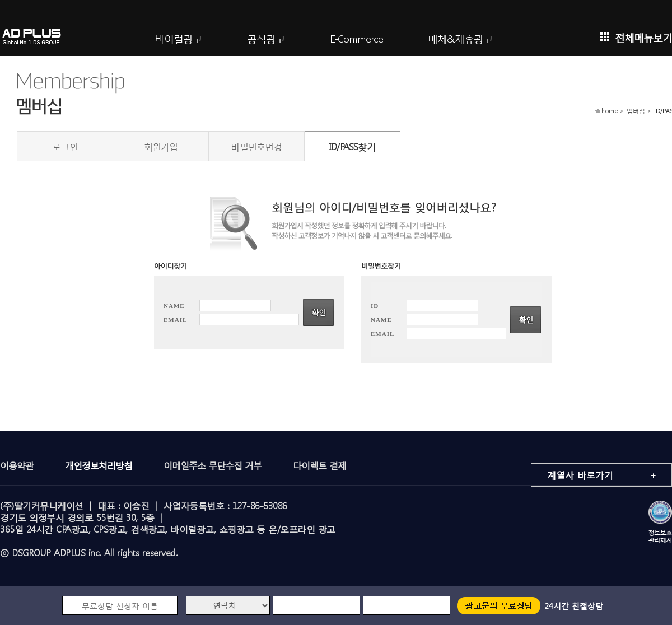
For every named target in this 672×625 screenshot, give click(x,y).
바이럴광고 (178, 38)
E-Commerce (356, 38)
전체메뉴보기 (636, 37)
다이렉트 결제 (319, 465)
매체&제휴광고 (460, 38)
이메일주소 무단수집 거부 (213, 465)
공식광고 (266, 38)
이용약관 (17, 465)
